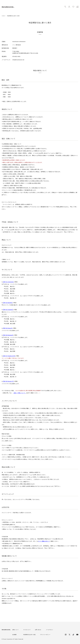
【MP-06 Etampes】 (8, 335)
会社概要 (15, 634)
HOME (3, 16)
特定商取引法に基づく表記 (30, 634)
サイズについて (27, 630)
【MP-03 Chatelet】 (8, 310)
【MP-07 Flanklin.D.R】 (9, 356)
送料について (16, 630)
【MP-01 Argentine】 (9, 282)
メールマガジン (51, 630)
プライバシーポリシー (47, 634)
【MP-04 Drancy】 (8, 328)
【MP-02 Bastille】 (8, 303)
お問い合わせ (39, 630)
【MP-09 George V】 (9, 381)
